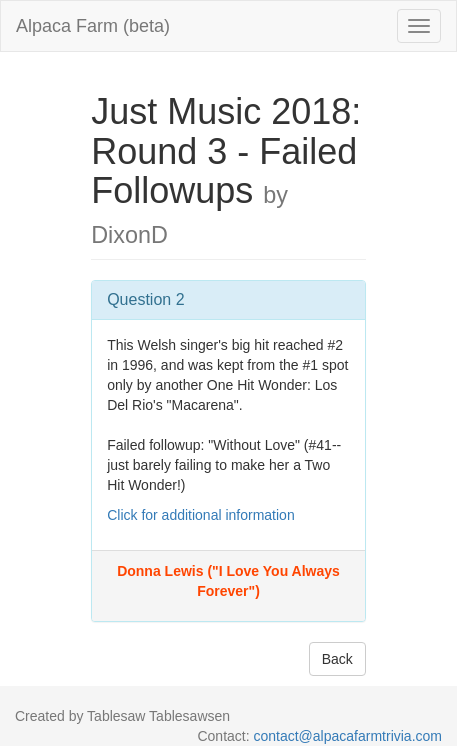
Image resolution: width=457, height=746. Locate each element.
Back (337, 659)
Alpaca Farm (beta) (93, 26)
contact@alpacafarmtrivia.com (347, 736)
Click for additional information (201, 515)
